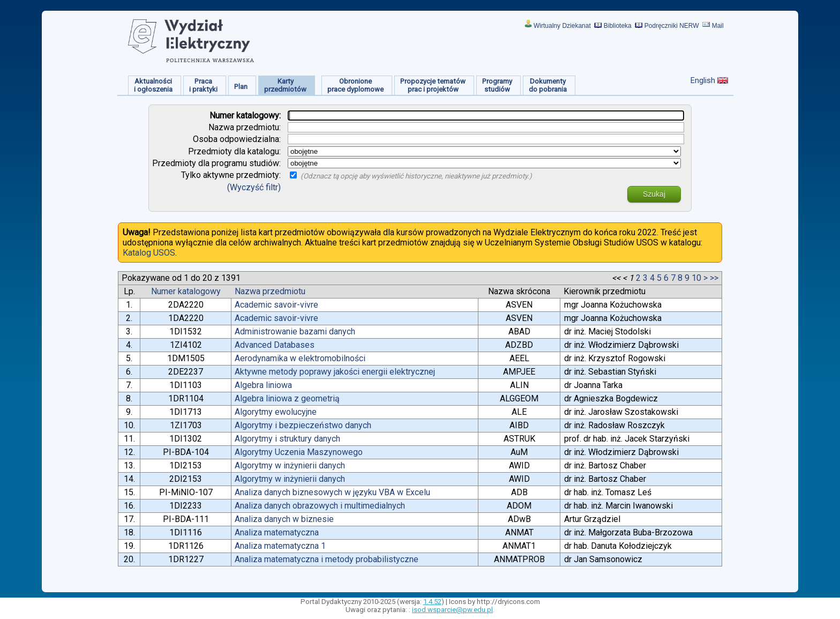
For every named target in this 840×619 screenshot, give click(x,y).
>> (714, 278)
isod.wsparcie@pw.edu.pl (452, 610)
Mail (718, 26)
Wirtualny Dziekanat (562, 26)
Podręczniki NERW (672, 26)
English (703, 80)
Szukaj (654, 194)
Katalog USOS (149, 253)
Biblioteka (618, 26)
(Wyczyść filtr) (254, 187)
